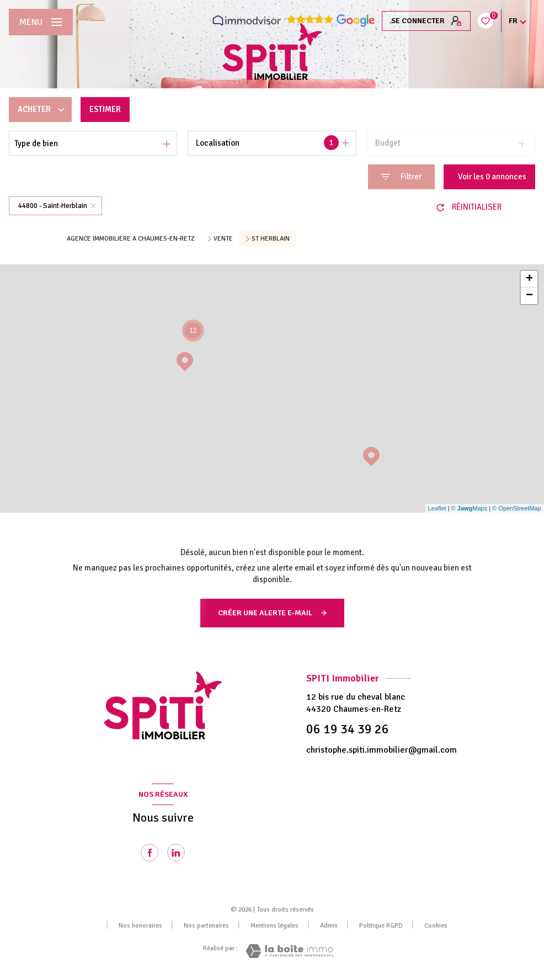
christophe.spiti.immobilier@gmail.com (382, 750)
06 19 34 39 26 (348, 729)
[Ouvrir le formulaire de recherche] (401, 177)
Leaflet (437, 508)
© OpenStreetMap (517, 508)
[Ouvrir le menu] (41, 22)
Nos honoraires (140, 926)
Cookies (436, 926)
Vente (223, 239)
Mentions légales (274, 926)
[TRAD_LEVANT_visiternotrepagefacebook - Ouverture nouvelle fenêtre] (150, 853)
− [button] (529, 296)
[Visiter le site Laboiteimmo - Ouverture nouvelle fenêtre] (289, 951)
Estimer (106, 109)
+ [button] (529, 279)
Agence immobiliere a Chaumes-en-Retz (131, 239)
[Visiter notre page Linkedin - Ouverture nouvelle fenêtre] (176, 853)
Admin (329, 926)
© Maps (470, 508)
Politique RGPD (381, 926)
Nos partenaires (206, 926)
